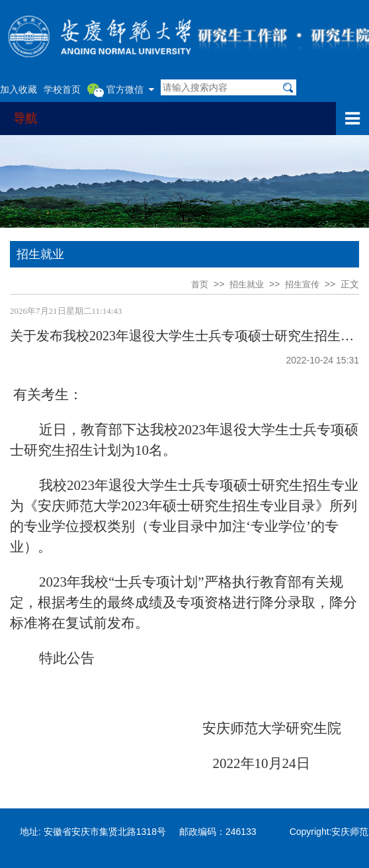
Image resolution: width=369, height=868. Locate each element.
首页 (200, 284)
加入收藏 (19, 89)
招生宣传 (302, 284)
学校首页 (62, 89)
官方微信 (121, 90)
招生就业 (247, 284)
